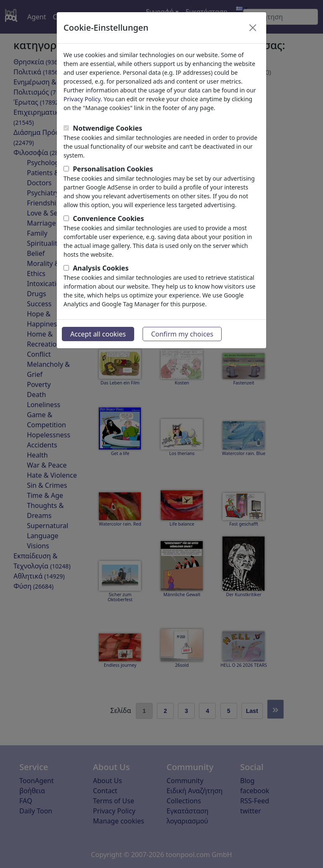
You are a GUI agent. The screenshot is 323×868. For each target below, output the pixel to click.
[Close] (253, 28)
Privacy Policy (82, 99)
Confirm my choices (182, 334)
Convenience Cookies (108, 218)
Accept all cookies (98, 334)
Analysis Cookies (101, 268)
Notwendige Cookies (107, 128)
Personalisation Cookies (113, 169)
